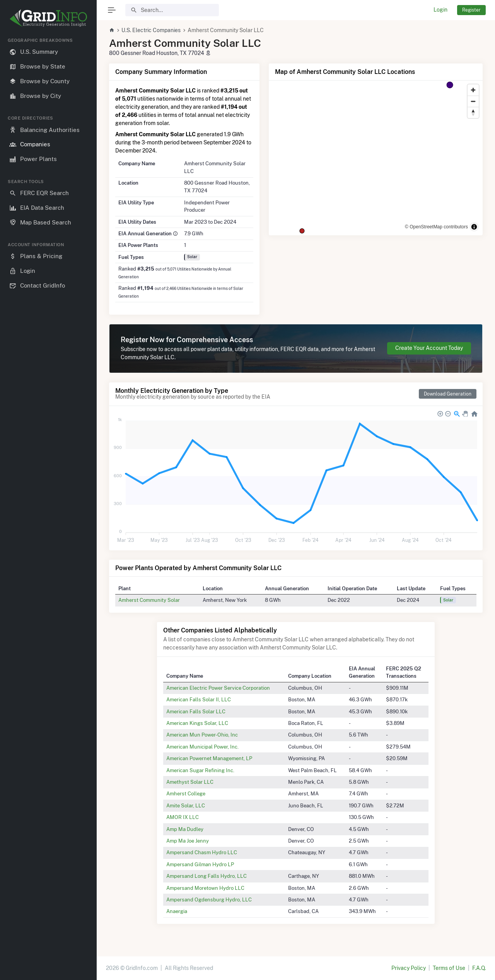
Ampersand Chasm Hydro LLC (202, 852)
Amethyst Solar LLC (190, 782)
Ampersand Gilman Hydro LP (200, 864)
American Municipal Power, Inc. (202, 747)
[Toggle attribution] (474, 227)
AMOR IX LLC (183, 817)
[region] (48, 503)
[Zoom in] (473, 90)
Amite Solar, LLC (186, 805)
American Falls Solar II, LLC (199, 699)
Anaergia (177, 911)
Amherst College (186, 793)
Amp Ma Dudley (185, 829)
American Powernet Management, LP (209, 758)
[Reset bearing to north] (473, 112)
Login (440, 10)
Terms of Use (449, 968)
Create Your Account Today (429, 348)
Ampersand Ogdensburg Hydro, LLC (209, 899)
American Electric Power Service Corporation (218, 688)
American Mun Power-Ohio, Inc (202, 735)
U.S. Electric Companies (151, 30)
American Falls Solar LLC (196, 711)
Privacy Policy (409, 968)
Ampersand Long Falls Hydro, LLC (207, 876)
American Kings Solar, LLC (197, 723)
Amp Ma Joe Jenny (188, 841)
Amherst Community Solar (149, 600)
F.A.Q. (479, 968)
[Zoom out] (473, 101)
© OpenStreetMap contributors (436, 227)
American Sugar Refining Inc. (200, 770)
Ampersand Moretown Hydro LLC (205, 888)
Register (471, 10)
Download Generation (448, 394)
